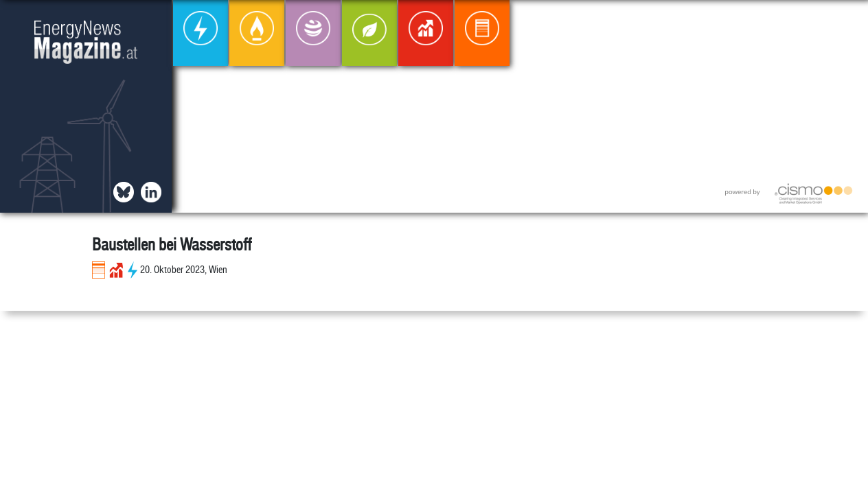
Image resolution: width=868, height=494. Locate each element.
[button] (846, 22)
